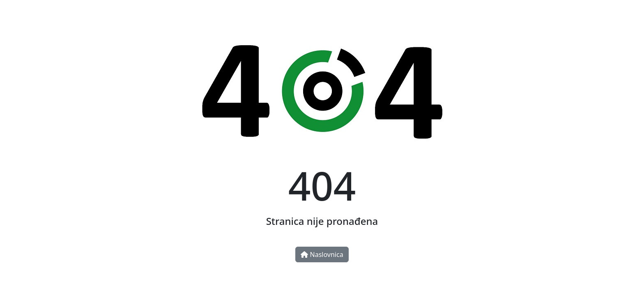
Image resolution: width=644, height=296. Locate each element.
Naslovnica (322, 254)
